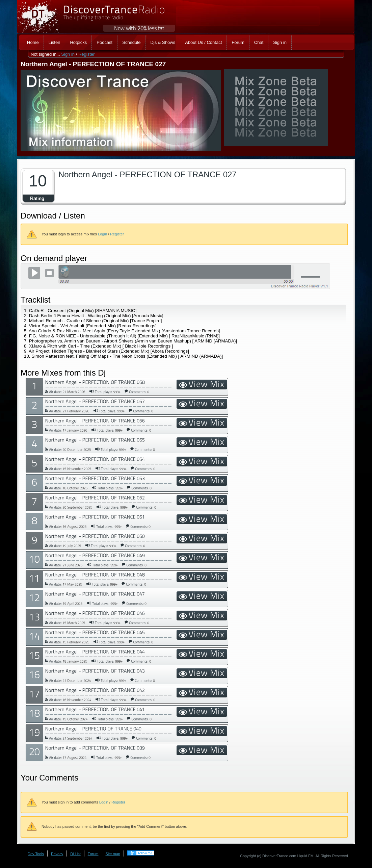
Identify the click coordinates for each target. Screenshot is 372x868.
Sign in (68, 54)
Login (102, 234)
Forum (93, 854)
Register (86, 54)
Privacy (57, 854)
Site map (113, 854)
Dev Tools (36, 854)
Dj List (75, 854)
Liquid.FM (305, 856)
